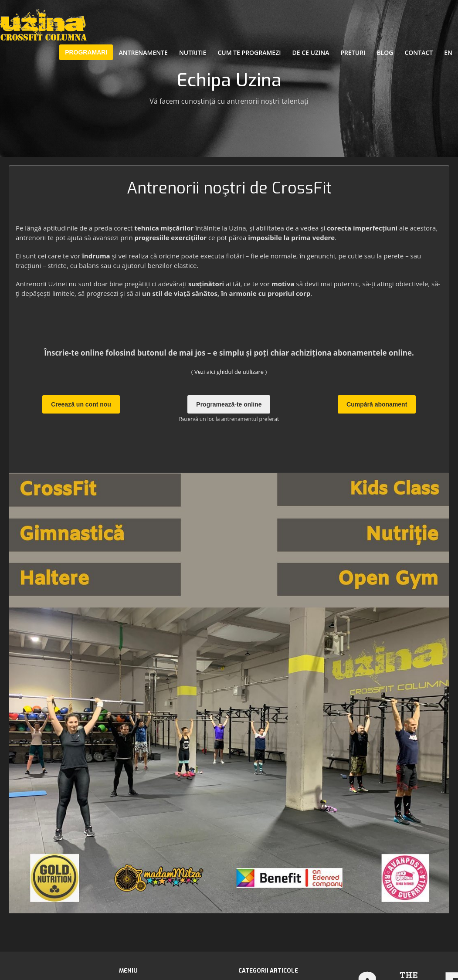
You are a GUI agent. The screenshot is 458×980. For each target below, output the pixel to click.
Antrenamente (143, 53)
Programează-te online (229, 404)
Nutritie (193, 53)
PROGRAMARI (86, 52)
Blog (385, 53)
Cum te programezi (249, 53)
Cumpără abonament (377, 404)
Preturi (353, 53)
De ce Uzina (311, 53)
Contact (419, 53)
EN (448, 53)
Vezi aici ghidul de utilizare (229, 372)
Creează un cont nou (81, 404)
